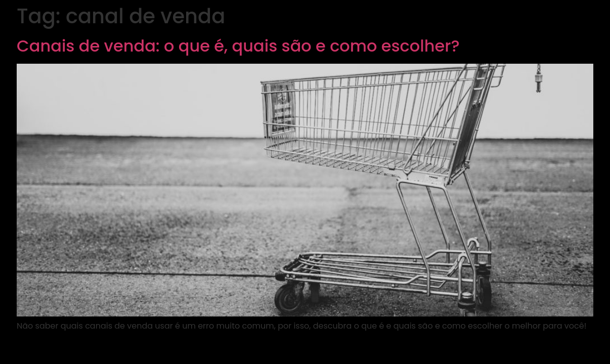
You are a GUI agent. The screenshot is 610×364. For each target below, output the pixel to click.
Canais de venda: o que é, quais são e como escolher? (238, 46)
